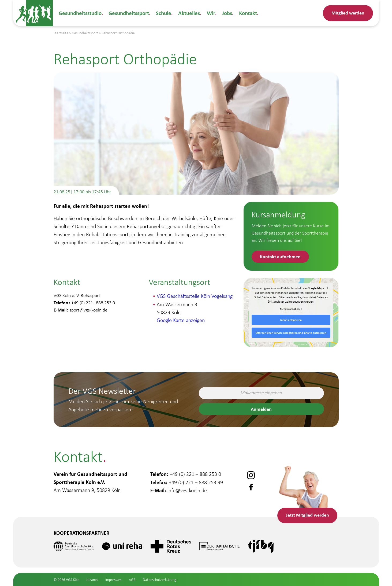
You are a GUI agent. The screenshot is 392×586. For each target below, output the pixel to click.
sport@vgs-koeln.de (88, 310)
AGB (132, 580)
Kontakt (244, 13)
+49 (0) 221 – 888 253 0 (195, 473)
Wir (208, 13)
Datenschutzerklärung (160, 580)
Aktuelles (187, 13)
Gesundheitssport (128, 13)
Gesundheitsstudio (80, 13)
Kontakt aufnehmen (281, 256)
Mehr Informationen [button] (291, 309)
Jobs (224, 13)
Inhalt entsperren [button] (291, 320)
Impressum (113, 580)
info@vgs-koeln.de (187, 489)
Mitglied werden (348, 13)
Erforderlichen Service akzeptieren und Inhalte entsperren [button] (291, 333)
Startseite (61, 33)
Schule (162, 13)
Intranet (92, 580)
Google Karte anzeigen (181, 320)
